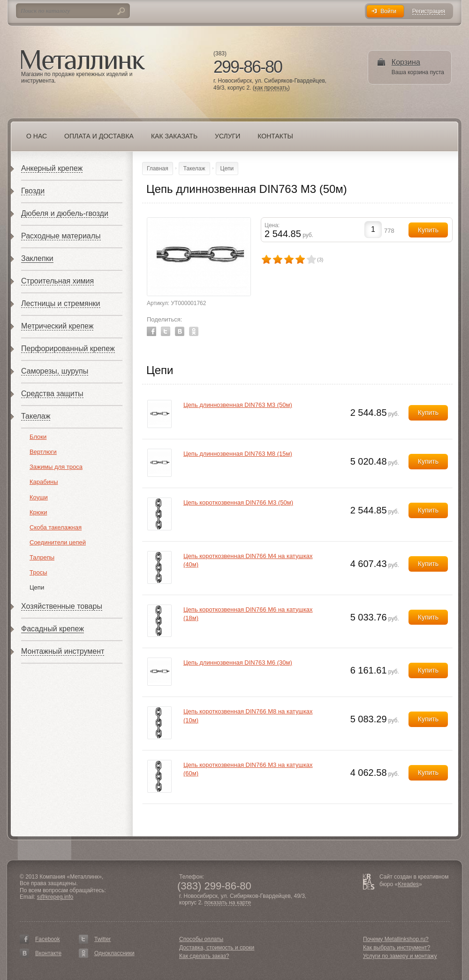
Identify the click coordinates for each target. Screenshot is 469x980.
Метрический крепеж (57, 326)
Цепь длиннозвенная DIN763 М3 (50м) (238, 405)
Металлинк (83, 61)
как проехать (271, 88)
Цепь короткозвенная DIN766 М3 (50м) (238, 502)
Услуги (227, 136)
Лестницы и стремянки (61, 303)
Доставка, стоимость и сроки (217, 948)
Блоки (38, 437)
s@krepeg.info (55, 897)
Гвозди (33, 191)
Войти (388, 11)
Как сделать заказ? (204, 956)
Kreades (408, 884)
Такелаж (36, 416)
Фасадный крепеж (53, 629)
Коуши (39, 497)
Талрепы (42, 557)
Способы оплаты (201, 939)
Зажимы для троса (56, 467)
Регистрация (429, 11)
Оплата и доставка (99, 136)
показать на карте (228, 903)
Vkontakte (180, 331)
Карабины (44, 482)
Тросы (38, 572)
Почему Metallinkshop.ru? (396, 939)
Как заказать (174, 136)
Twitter (166, 331)
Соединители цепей (58, 542)
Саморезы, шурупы (55, 371)
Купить (428, 413)
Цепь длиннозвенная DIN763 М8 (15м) (238, 454)
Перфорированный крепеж (68, 348)
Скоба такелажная (56, 527)
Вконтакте (48, 953)
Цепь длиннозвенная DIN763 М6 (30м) (238, 662)
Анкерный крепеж (52, 168)
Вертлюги (43, 452)
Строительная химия (57, 281)
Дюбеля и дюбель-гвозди (65, 213)
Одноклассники (114, 953)
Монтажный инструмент (63, 651)
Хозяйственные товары (62, 606)
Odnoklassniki (194, 331)
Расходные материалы (61, 236)
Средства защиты (52, 394)
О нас (37, 136)
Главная (158, 168)
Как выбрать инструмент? (397, 948)
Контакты (275, 136)
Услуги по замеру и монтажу (400, 956)
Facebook (151, 331)
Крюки (38, 512)
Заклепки (37, 258)
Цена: (272, 225)
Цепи (37, 587)
